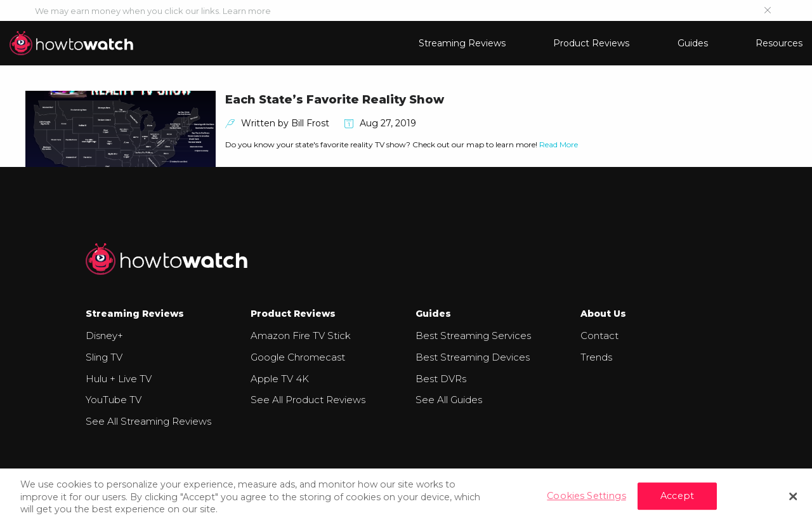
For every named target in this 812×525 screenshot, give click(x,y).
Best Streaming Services (473, 336)
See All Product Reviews (308, 400)
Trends (596, 357)
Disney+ (104, 336)
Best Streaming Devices (473, 357)
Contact (599, 336)
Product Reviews (591, 43)
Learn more (247, 11)
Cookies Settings (586, 496)
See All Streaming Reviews (148, 421)
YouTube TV (114, 400)
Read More (559, 144)
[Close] (793, 496)
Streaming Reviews (462, 43)
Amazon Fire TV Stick (301, 336)
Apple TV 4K (280, 379)
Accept (677, 496)
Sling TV (104, 357)
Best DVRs (441, 379)
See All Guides (449, 400)
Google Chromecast (298, 357)
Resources (779, 43)
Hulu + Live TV (119, 379)
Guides (693, 43)
